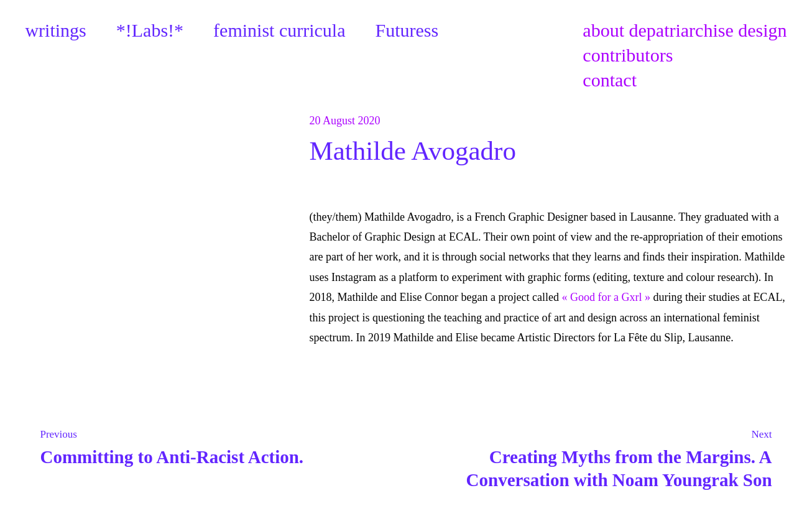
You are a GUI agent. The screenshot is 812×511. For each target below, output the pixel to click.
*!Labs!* (150, 30)
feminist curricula (279, 30)
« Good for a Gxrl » (606, 297)
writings (55, 30)
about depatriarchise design (685, 30)
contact (610, 80)
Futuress (407, 30)
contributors (628, 55)
